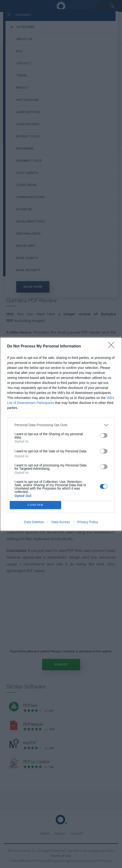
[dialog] (61, 434)
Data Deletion (34, 522)
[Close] (113, 346)
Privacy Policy (88, 522)
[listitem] (61, 425)
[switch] (104, 435)
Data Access (61, 522)
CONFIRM (35, 505)
